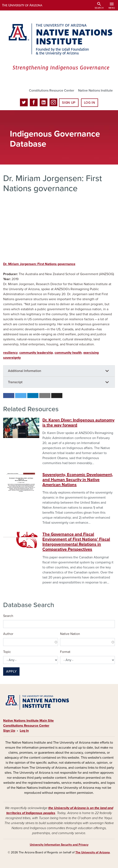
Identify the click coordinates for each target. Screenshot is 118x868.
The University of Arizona (93, 852)
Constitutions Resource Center (52, 91)
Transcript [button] (15, 382)
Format (65, 652)
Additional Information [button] (25, 371)
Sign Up (69, 103)
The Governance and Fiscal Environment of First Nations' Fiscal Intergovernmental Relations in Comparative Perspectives (76, 542)
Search (8, 616)
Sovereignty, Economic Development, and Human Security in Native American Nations (78, 480)
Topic (7, 652)
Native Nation (70, 634)
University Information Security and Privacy (59, 845)
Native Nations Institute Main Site (28, 721)
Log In (90, 103)
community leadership (36, 353)
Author (8, 634)
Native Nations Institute (95, 91)
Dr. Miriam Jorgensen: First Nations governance (39, 264)
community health (68, 353)
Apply (11, 671)
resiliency (10, 353)
